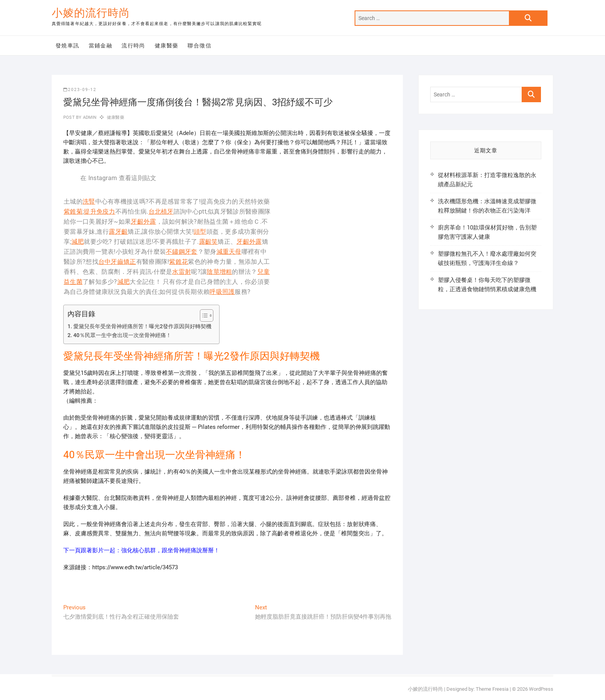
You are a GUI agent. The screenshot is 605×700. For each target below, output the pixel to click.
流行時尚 (134, 46)
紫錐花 (178, 262)
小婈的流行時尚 (91, 13)
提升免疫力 (100, 212)
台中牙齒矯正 (117, 262)
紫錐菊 (73, 212)
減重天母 (229, 252)
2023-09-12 (80, 90)
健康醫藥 (167, 46)
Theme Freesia (492, 689)
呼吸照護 (222, 292)
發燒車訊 (68, 46)
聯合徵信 (199, 46)
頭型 (200, 232)
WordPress (541, 689)
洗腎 (89, 202)
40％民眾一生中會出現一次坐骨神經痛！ (122, 335)
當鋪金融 (101, 46)
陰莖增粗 (219, 272)
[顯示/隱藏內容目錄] (203, 315)
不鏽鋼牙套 (182, 252)
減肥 (78, 242)
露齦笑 (209, 242)
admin (89, 117)
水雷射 (182, 272)
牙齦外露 (143, 222)
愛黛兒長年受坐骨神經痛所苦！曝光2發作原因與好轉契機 (142, 326)
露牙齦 (118, 232)
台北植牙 (161, 212)
